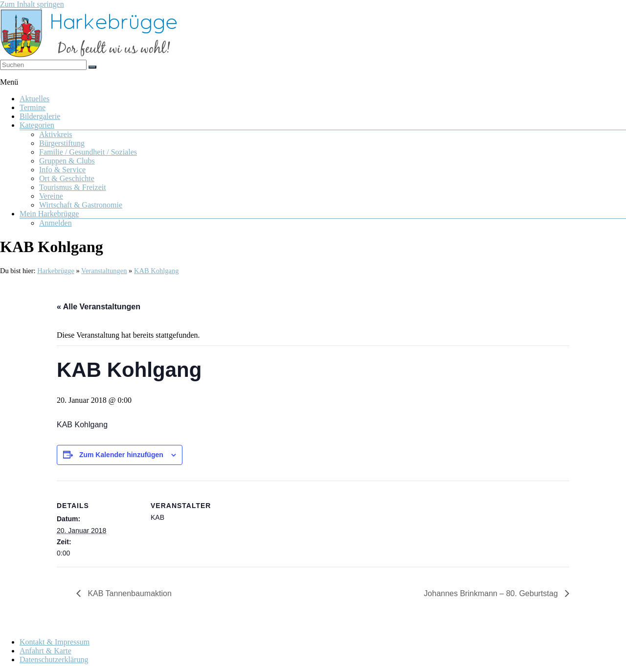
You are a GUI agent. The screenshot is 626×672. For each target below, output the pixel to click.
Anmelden (56, 223)
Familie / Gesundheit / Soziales (88, 152)
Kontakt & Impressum (55, 642)
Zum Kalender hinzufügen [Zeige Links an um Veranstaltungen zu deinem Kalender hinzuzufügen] (121, 455)
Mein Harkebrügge (49, 214)
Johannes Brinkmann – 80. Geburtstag (492, 593)
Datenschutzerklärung (54, 660)
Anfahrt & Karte (45, 651)
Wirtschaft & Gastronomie (81, 205)
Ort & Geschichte (67, 178)
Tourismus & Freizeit (73, 187)
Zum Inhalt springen (32, 4)
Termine (33, 107)
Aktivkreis (56, 134)
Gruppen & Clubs (67, 161)
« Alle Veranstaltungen (99, 307)
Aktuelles (34, 99)
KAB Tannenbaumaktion (129, 593)
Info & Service (62, 170)
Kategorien (37, 125)
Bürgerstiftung (62, 143)
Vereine (51, 196)
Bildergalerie (40, 116)
